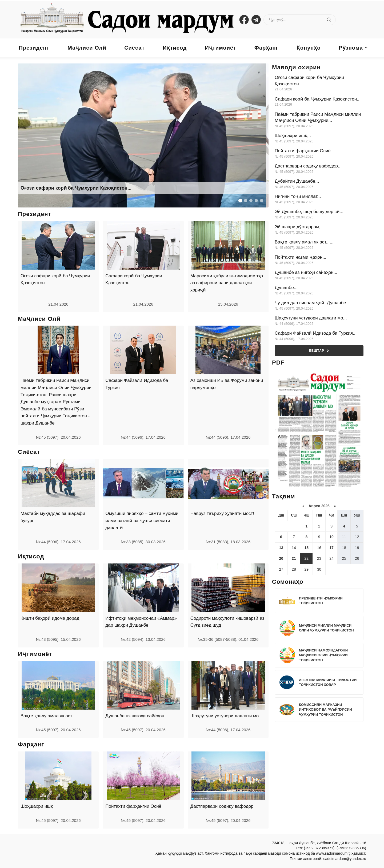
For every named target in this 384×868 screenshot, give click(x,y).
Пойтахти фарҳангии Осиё (133, 806)
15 (307, 548)
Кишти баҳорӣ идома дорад (50, 618)
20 (281, 558)
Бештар (319, 351)
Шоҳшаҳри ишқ (37, 806)
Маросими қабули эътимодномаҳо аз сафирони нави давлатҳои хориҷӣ (227, 283)
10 (331, 537)
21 (294, 558)
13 (281, 548)
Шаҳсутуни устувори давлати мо (225, 716)
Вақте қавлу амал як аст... (48, 716)
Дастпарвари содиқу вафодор (222, 806)
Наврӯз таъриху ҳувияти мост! (222, 513)
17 (331, 548)
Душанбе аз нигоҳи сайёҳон (135, 716)
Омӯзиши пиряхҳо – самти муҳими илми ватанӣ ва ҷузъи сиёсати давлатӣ (142, 521)
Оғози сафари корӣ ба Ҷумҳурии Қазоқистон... (76, 188)
